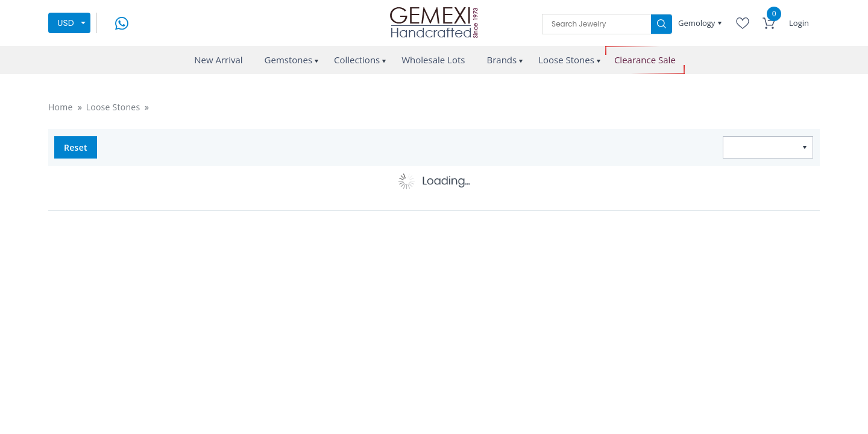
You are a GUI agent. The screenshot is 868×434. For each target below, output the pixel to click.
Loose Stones (566, 60)
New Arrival (218, 60)
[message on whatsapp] (122, 22)
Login (799, 23)
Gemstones (289, 60)
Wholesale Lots (433, 60)
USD (66, 23)
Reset (76, 147)
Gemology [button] (698, 23)
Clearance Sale (645, 60)
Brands (502, 60)
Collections (357, 60)
